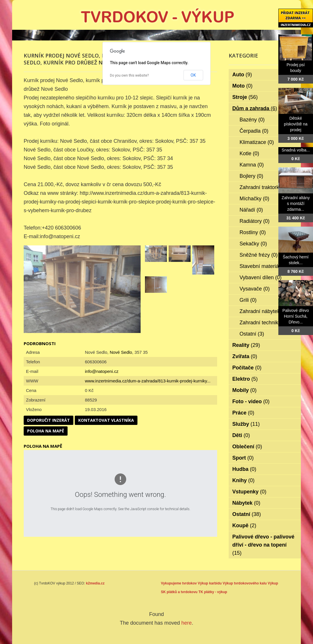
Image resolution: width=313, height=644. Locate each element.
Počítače (247, 368)
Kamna (252, 165)
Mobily (245, 390)
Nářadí (251, 210)
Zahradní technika (264, 323)
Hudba (244, 469)
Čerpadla (254, 131)
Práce (243, 413)
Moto (243, 86)
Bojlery (251, 176)
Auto (242, 75)
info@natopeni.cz (102, 371)
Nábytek (246, 503)
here (187, 623)
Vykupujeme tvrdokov (179, 583)
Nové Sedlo (121, 352)
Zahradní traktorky (265, 187)
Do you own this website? (130, 75)
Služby (246, 424)
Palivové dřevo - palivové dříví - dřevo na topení (263, 545)
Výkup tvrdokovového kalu (245, 583)
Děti (241, 435)
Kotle (249, 153)
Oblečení (247, 447)
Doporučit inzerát (49, 420)
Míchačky (255, 199)
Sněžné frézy (259, 255)
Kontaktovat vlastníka (106, 420)
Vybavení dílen (261, 277)
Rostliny (253, 232)
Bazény (252, 120)
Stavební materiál (264, 266)
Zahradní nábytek (264, 311)
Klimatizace (257, 142)
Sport (243, 458)
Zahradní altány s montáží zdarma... (296, 203)
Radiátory (255, 221)
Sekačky (253, 244)
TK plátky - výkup (213, 592)
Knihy (244, 480)
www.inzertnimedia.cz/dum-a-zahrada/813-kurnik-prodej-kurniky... (148, 381)
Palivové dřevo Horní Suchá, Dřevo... (296, 316)
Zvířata (245, 356)
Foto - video (251, 401)
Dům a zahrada (255, 108)
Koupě (244, 525)
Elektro (245, 379)
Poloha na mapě (46, 431)
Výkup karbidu (210, 583)
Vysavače (255, 289)
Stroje (245, 97)
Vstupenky (249, 492)
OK (193, 75)
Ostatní (252, 334)
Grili (248, 300)
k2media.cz (95, 583)
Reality (246, 345)
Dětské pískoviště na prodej (296, 124)
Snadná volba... (296, 150)
